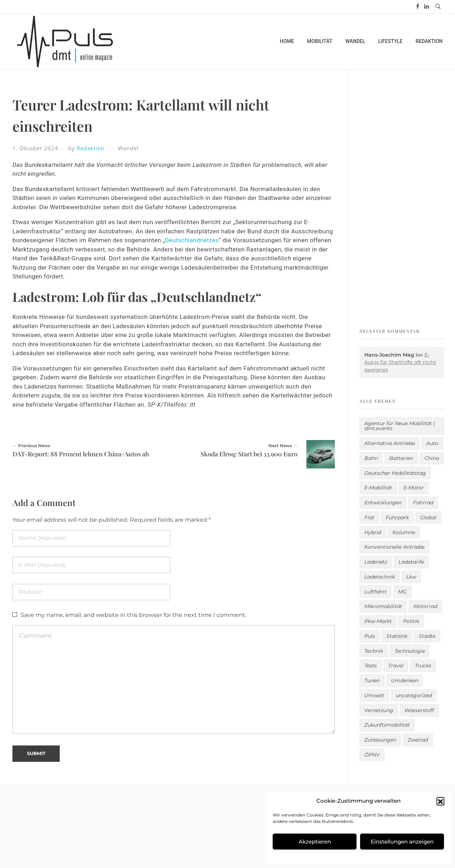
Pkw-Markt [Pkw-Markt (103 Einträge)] (378, 621)
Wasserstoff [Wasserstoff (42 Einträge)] (419, 710)
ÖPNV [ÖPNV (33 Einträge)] (372, 755)
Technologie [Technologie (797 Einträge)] (410, 651)
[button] (440, 801)
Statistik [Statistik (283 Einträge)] (397, 636)
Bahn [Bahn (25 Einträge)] (371, 458)
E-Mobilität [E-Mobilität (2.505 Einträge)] (378, 488)
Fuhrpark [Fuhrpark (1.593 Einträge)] (397, 517)
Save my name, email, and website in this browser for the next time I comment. (133, 615)
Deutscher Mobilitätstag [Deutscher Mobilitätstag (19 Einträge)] (395, 473)
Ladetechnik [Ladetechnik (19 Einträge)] (380, 577)
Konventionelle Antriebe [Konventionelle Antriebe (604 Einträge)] (394, 547)
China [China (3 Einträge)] (432, 458)
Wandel (128, 148)
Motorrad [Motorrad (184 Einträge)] (425, 606)
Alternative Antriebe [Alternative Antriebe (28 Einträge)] (390, 443)
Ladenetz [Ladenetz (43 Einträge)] (376, 562)
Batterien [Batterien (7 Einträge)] (401, 458)
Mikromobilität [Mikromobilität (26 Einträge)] (383, 606)
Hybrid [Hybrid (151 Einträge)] (373, 532)
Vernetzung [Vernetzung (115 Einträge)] (379, 710)
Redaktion (91, 148)
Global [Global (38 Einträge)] (428, 517)
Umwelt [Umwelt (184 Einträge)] (374, 695)
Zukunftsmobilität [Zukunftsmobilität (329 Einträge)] (387, 725)
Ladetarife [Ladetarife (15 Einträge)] (411, 562)
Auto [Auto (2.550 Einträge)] (432, 443)
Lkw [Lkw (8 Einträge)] (411, 577)
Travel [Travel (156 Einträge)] (396, 666)
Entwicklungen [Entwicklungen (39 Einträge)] (383, 503)
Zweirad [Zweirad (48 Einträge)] (418, 740)
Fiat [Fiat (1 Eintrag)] (369, 517)
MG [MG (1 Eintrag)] (402, 592)
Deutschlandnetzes (192, 240)
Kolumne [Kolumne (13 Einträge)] (404, 532)
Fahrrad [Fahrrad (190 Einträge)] (423, 503)
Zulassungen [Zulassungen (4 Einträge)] (380, 740)
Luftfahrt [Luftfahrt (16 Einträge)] (376, 592)
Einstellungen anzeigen (402, 842)
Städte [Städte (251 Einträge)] (427, 636)
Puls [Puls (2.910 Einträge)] (370, 636)
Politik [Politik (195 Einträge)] (411, 621)
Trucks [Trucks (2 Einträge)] (423, 666)
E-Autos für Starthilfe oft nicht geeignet (400, 362)
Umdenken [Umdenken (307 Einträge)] (405, 680)
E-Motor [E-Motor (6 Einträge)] (414, 488)
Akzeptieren (315, 842)
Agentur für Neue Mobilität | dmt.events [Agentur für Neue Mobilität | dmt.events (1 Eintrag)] (400, 426)
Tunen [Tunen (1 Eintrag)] (372, 680)
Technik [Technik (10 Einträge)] (374, 651)
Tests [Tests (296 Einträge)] (371, 666)
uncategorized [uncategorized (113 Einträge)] (414, 695)
